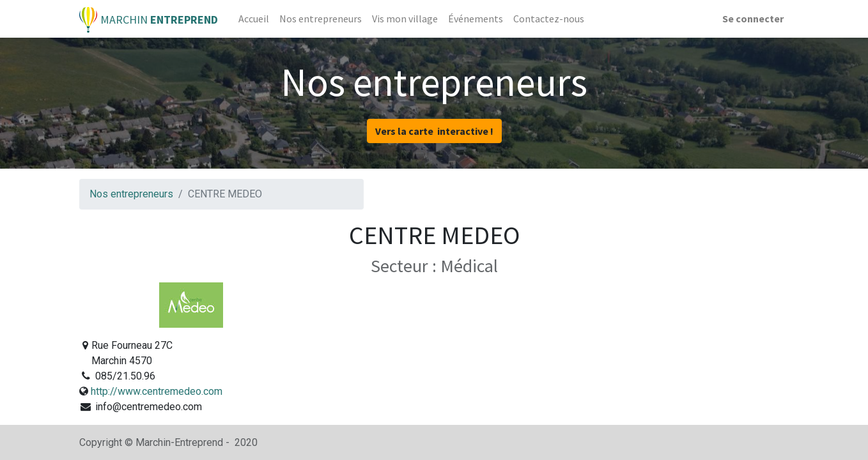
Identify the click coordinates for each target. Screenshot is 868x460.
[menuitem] (254, 19)
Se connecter (753, 19)
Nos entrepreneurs (131, 194)
